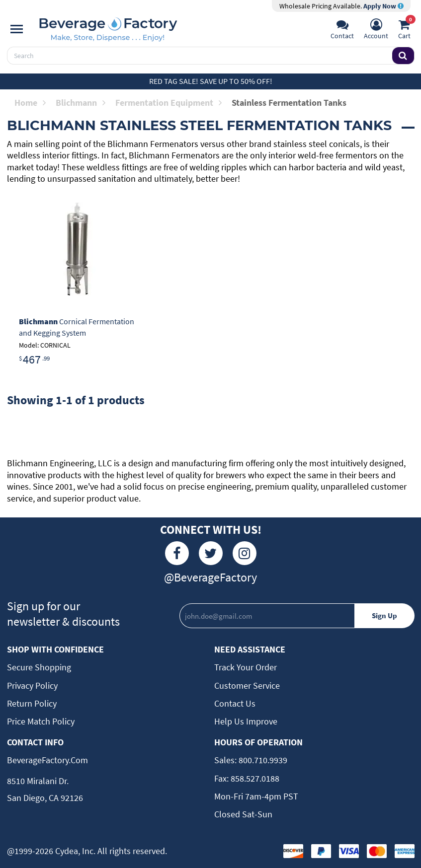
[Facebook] (177, 553)
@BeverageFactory (210, 577)
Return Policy (32, 703)
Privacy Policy (32, 686)
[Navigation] (17, 29)
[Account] (376, 30)
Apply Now (383, 6)
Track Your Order (246, 667)
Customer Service (247, 686)
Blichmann (81, 103)
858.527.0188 (254, 778)
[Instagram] (245, 553)
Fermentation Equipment (168, 103)
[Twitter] (211, 553)
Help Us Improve (246, 721)
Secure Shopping (39, 667)
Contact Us (235, 703)
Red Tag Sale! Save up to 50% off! (211, 81)
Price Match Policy (41, 721)
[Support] (342, 30)
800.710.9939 (262, 760)
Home (30, 103)
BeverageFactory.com (47, 760)
